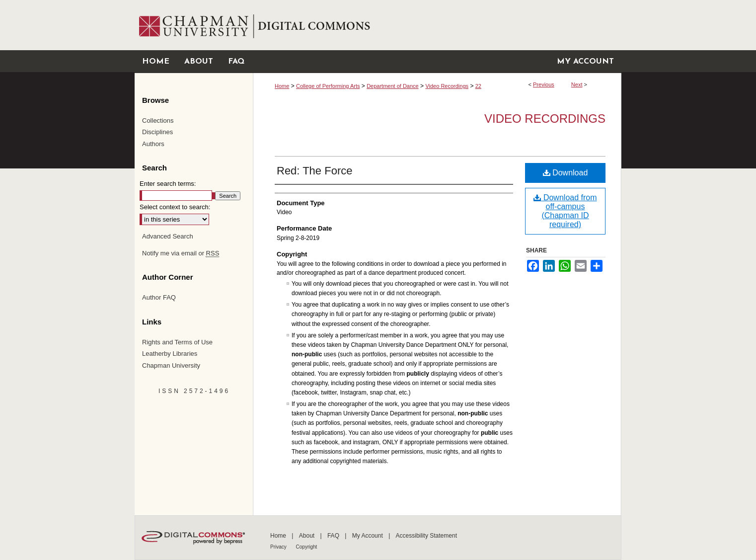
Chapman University (171, 365)
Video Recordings (447, 86)
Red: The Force (314, 171)
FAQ (334, 536)
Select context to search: (175, 207)
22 (478, 86)
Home (282, 86)
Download (566, 173)
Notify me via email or (181, 253)
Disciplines (157, 132)
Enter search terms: (168, 184)
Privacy (279, 547)
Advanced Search (168, 236)
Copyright (307, 547)
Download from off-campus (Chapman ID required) (565, 211)
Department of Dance (393, 86)
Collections (158, 120)
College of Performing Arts (328, 86)
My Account (368, 536)
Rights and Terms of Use (177, 342)
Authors (153, 144)
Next (577, 84)
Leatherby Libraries (170, 354)
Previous (544, 84)
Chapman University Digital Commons (437, 25)
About (308, 536)
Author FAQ (159, 297)
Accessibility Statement (426, 536)
